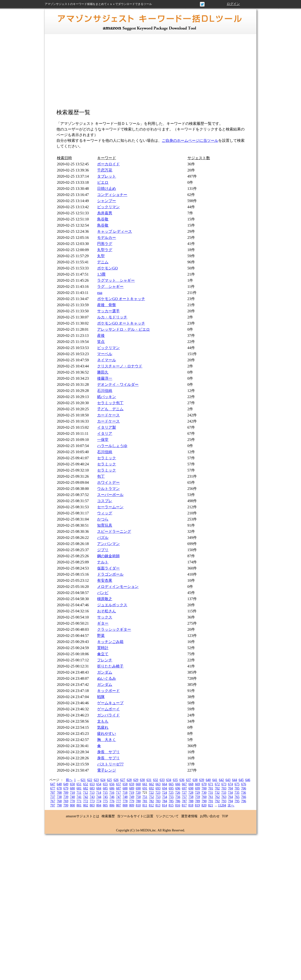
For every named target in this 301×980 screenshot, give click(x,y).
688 (125, 788)
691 (145, 788)
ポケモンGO (107, 268)
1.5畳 (101, 274)
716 (112, 793)
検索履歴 (108, 816)
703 (224, 788)
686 (112, 788)
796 (244, 801)
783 (158, 801)
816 (178, 805)
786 (178, 801)
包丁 (101, 476)
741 (79, 797)
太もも (103, 721)
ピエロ (103, 182)
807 (119, 805)
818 (191, 805)
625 (109, 780)
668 (191, 784)
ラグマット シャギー (116, 280)
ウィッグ (105, 513)
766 (244, 797)
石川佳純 (105, 391)
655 (105, 784)
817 (184, 805)
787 (184, 801)
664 (165, 784)
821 (211, 805)
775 (105, 801)
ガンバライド (108, 715)
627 (123, 780)
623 (96, 780)
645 (241, 780)
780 (138, 801)
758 (191, 797)
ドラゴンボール (110, 574)
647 (53, 784)
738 (59, 797)
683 (92, 788)
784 (165, 801)
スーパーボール (110, 495)
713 (92, 793)
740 (73, 797)
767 (53, 801)
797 (53, 805)
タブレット (107, 176)
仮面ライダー (108, 568)
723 (158, 793)
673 (224, 784)
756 (178, 797)
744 (99, 797)
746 (112, 797)
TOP (225, 816)
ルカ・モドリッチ (112, 317)
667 (184, 784)
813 (158, 805)
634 (169, 780)
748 (125, 797)
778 (125, 801)
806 (112, 805)
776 (112, 801)
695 (171, 788)
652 (86, 784)
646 (248, 780)
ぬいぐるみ (107, 678)
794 (231, 801)
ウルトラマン (108, 489)
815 (171, 805)
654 (99, 784)
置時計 (103, 648)
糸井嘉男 (105, 213)
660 (138, 784)
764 (231, 797)
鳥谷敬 (103, 219)
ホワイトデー (108, 482)
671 (211, 784)
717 (118, 793)
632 (156, 780)
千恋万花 (105, 170)
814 (164, 805)
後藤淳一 (105, 378)
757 (184, 797)
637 (188, 780)
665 (171, 784)
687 (119, 788)
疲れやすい (107, 734)
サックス (105, 617)
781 (145, 801)
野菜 (101, 636)
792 (217, 801)
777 (119, 801)
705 (237, 788)
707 (53, 793)
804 (99, 805)
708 (59, 793)
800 (73, 805)
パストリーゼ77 (110, 764)
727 (184, 793)
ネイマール (107, 360)
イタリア (105, 433)
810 (138, 805)
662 (152, 784)
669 (198, 784)
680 (73, 788)
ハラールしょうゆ (112, 446)
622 (90, 780)
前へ (69, 780)
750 (138, 797)
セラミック (107, 458)
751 (145, 797)
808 (125, 805)
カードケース (108, 415)
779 (132, 801)
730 (204, 793)
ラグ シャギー (110, 287)
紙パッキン (107, 397)
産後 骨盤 (107, 305)
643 (228, 780)
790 (204, 801)
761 (211, 797)
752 (152, 797)
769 (66, 801)
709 (66, 793)
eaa (100, 293)
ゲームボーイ (108, 709)
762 (217, 797)
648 (59, 784)
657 (119, 784)
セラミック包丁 (110, 403)
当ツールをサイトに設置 (135, 816)
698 (191, 788)
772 (86, 801)
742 (86, 797)
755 (171, 797)
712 (85, 793)
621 (83, 780)
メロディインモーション (118, 587)
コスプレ (105, 501)
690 (138, 788)
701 (211, 788)
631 (149, 780)
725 (171, 793)
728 (191, 793)
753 (158, 797)
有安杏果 (105, 580)
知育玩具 (105, 525)
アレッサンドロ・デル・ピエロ (123, 329)
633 (162, 780)
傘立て (103, 654)
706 (244, 788)
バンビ (103, 593)
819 (197, 805)
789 (198, 801)
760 (204, 797)
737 (53, 797)
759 (198, 797)
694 (165, 788)
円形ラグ (105, 244)
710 (73, 793)
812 (151, 805)
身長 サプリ (108, 752)
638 (195, 780)
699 (198, 788)
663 (158, 784)
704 (231, 788)
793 (224, 801)
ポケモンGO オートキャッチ (121, 299)
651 (79, 784)
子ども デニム (110, 409)
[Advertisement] (150, 74)
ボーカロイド (108, 164)
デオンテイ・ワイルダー (118, 384)
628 (129, 780)
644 (235, 780)
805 (105, 805)
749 (132, 797)
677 (53, 788)
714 (99, 793)
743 (92, 797)
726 (178, 793)
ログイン (233, 4)
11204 (222, 805)
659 (132, 784)
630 (142, 780)
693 (158, 788)
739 (66, 797)
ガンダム (105, 672)
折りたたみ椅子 (110, 666)
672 (217, 784)
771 (79, 801)
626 (116, 780)
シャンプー (107, 201)
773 (92, 801)
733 (224, 793)
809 (132, 805)
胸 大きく (107, 740)
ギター (103, 623)
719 (132, 793)
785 (171, 801)
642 (221, 780)
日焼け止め (107, 189)
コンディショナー (112, 195)
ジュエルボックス (112, 605)
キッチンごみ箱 (110, 642)
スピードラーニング (114, 531)
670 (204, 784)
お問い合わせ (210, 816)
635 (175, 780)
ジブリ (103, 550)
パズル (103, 538)
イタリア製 (107, 427)
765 (237, 797)
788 (191, 801)
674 (231, 784)
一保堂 (103, 440)
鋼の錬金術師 (108, 556)
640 (208, 780)
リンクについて (167, 816)
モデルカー (107, 238)
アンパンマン (108, 544)
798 (59, 805)
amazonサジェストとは (83, 816)
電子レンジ (107, 770)
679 (66, 788)
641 (215, 780)
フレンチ (105, 660)
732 (217, 793)
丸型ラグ (105, 250)
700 (204, 788)
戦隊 (101, 697)
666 (178, 784)
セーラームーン (110, 507)
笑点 (101, 342)
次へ (231, 805)
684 (99, 788)
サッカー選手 (108, 311)
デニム (103, 262)
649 (66, 784)
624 (103, 780)
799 (66, 805)
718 (125, 793)
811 (145, 805)
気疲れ (103, 727)
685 (105, 788)
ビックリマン (108, 207)
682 (86, 788)
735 (237, 793)
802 (86, 805)
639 (202, 780)
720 (138, 793)
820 (204, 805)
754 (165, 797)
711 (79, 793)
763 (224, 797)
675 (237, 784)
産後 (101, 335)
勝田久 (103, 372)
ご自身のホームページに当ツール (190, 140)
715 (105, 793)
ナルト (103, 562)
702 (217, 788)
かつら (103, 519)
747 (119, 797)
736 (244, 793)
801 (79, 805)
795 (237, 801)
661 (145, 784)
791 (211, 801)
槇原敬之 (105, 599)
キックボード (108, 691)
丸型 (101, 256)
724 (164, 793)
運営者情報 (189, 816)
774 (99, 801)
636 (182, 780)
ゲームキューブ (110, 703)
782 (152, 801)
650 (73, 784)
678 (59, 788)
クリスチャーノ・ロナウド (120, 366)
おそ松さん (107, 611)
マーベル (105, 354)
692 (152, 788)
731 (211, 793)
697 (184, 788)
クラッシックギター (114, 629)
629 (136, 780)
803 (92, 805)
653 (92, 784)
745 (105, 797)
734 (230, 793)
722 (151, 793)
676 (244, 784)
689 (132, 788)
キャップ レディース (115, 231)
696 (178, 788)
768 (59, 801)
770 (73, 801)
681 (79, 788)
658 (125, 784)
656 (112, 784)
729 (197, 793)
